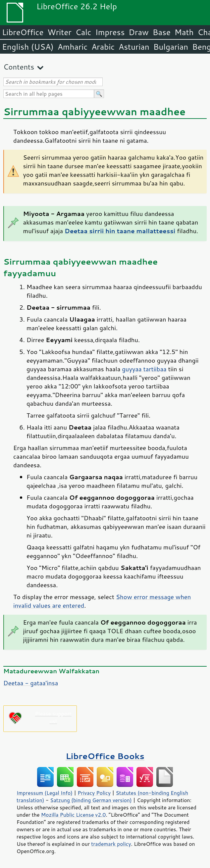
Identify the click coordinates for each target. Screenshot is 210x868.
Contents (19, 67)
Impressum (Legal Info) (45, 793)
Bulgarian (171, 47)
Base (162, 32)
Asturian (134, 47)
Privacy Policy (94, 793)
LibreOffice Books (105, 756)
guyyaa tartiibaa (144, 369)
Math (184, 32)
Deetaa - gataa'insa (31, 683)
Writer (59, 32)
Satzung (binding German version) (91, 800)
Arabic (103, 47)
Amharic (73, 47)
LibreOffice (23, 32)
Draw (138, 32)
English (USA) (28, 47)
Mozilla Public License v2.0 (74, 815)
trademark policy (111, 844)
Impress (110, 32)
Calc (83, 32)
